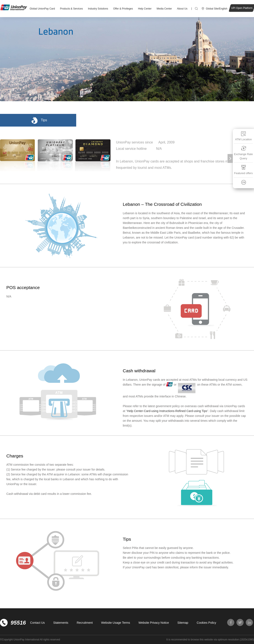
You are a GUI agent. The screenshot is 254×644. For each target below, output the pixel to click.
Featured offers (243, 170)
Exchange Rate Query (244, 153)
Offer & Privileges (123, 9)
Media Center (164, 9)
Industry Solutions (98, 9)
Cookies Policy (206, 623)
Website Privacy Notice (154, 623)
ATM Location (243, 136)
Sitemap (183, 623)
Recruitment (85, 623)
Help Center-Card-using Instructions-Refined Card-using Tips (167, 411)
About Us (182, 9)
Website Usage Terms (116, 623)
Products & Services (71, 9)
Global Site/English (217, 9)
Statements (61, 623)
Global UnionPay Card (42, 9)
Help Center (145, 9)
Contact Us (37, 623)
